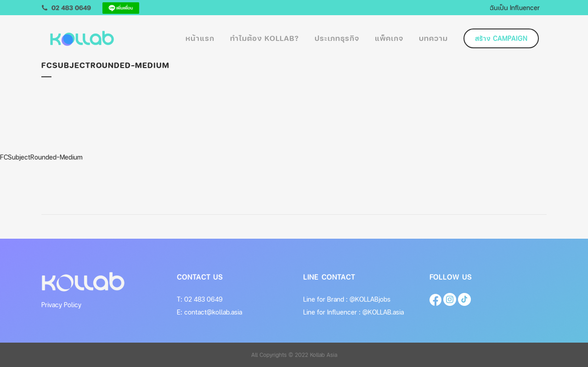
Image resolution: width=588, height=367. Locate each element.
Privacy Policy (61, 305)
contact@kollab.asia (213, 312)
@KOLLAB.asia (383, 312)
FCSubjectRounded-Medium (41, 157)
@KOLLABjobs (370, 299)
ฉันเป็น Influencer (515, 7)
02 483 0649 (204, 299)
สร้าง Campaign (501, 38)
